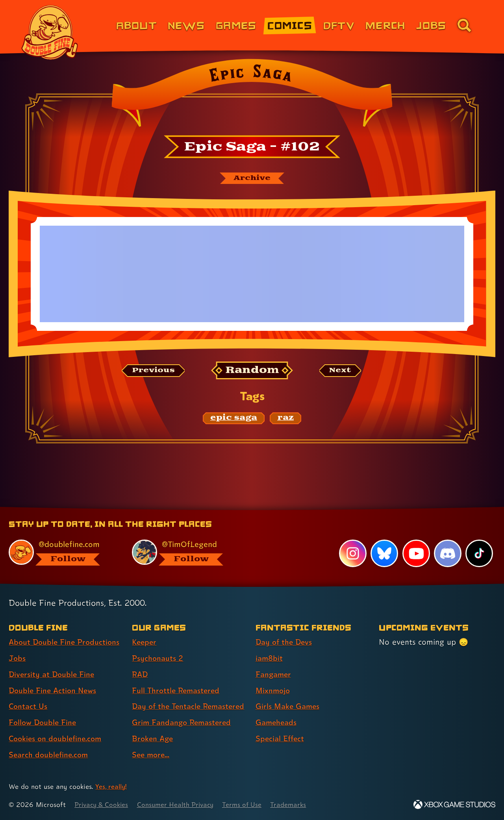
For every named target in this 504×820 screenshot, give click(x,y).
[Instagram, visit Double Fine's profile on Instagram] (352, 540)
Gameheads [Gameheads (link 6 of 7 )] (277, 709)
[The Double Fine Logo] (50, 32)
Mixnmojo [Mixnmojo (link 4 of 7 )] (274, 676)
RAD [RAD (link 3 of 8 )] (140, 660)
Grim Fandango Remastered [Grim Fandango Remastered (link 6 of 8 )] (183, 722)
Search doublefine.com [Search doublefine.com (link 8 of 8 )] (50, 741)
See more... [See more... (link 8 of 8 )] (152, 755)
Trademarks (296, 804)
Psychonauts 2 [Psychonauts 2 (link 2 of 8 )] (158, 644)
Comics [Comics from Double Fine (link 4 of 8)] (290, 25)
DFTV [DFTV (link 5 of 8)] (339, 25)
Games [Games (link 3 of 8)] (236, 25)
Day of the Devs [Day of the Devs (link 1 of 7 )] (285, 628)
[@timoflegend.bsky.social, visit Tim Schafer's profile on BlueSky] (185, 539)
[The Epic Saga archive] (252, 178)
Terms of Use (249, 804)
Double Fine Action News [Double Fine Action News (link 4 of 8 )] (54, 676)
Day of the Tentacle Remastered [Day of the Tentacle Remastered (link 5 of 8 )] (168, 699)
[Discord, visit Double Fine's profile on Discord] (447, 540)
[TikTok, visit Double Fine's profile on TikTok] (479, 540)
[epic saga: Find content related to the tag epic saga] (234, 419)
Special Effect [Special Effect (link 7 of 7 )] (281, 725)
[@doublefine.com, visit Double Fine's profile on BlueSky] (61, 539)
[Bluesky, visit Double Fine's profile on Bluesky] (384, 540)
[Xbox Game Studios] (454, 804)
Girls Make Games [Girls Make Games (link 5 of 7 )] (289, 692)
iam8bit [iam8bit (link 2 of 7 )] (270, 644)
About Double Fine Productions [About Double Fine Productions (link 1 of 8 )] (66, 628)
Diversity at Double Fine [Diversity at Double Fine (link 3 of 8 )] (53, 660)
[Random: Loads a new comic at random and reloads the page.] (252, 371)
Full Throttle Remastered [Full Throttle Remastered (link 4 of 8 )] (177, 676)
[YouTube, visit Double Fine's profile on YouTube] (416, 540)
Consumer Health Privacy (180, 804)
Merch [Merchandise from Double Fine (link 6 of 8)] (385, 25)
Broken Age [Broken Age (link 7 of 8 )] (153, 738)
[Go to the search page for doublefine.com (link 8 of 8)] (464, 25)
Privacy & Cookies (103, 804)
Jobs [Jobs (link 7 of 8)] (431, 25)
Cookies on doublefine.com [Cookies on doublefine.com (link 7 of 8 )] (57, 725)
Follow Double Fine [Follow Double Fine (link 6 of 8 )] (44, 709)
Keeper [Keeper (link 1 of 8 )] (145, 628)
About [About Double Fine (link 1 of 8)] (136, 25)
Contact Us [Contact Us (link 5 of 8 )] (29, 692)
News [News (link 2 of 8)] (186, 25)
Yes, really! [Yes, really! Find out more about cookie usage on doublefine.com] (112, 786)
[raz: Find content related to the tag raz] (285, 419)
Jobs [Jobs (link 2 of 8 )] (18, 644)
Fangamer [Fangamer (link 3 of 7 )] (274, 660)
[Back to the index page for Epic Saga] (252, 95)
